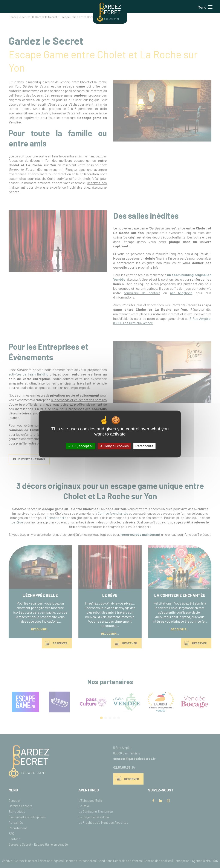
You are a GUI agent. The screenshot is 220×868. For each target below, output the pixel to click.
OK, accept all (81, 446)
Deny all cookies (114, 446)
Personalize (144, 446)
